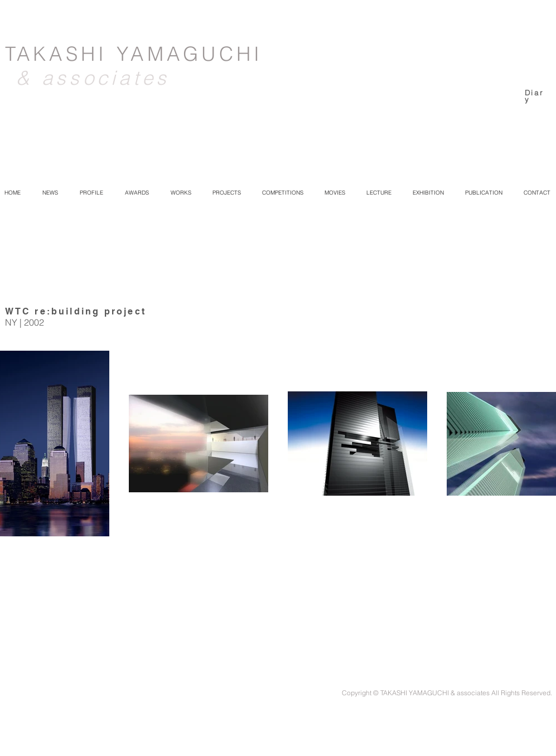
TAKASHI (61, 54)
